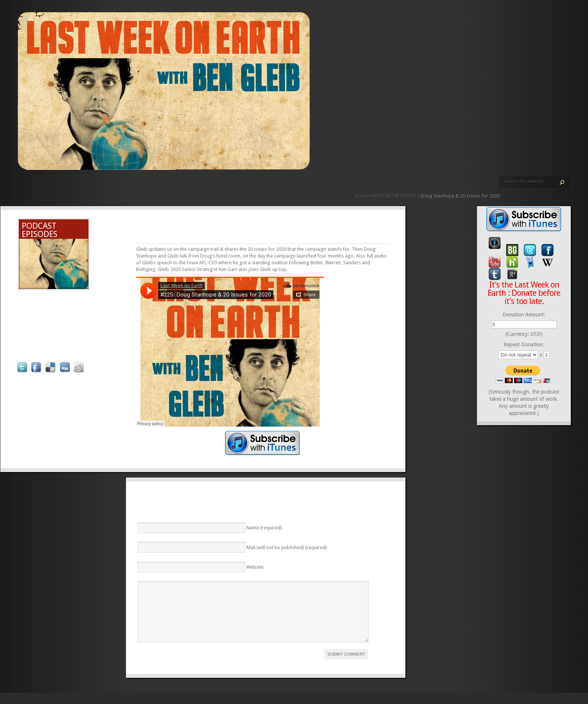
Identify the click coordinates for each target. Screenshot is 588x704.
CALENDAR (105, 186)
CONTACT (111, 186)
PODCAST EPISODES (81, 186)
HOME (21, 186)
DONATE (117, 186)
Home (361, 196)
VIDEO (87, 186)
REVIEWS (99, 186)
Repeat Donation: (524, 345)
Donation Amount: (524, 315)
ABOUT (93, 186)
